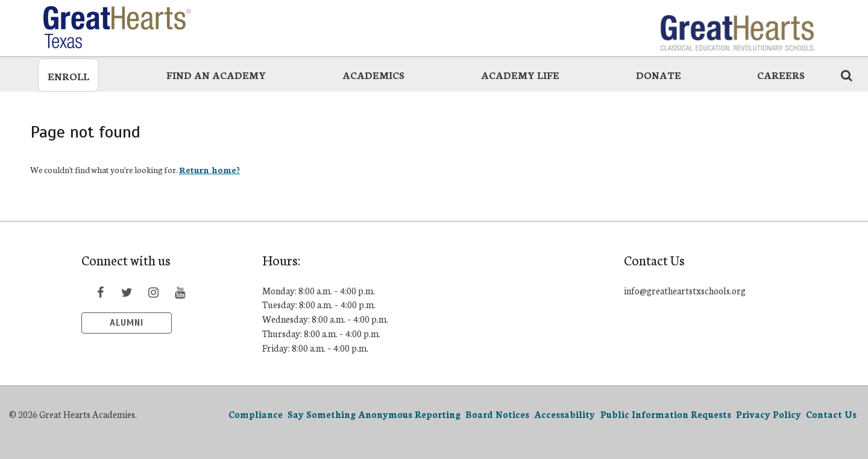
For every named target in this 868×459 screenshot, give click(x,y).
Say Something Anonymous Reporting (374, 414)
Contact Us (831, 414)
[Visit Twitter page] (127, 292)
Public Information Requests (666, 414)
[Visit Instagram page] (153, 292)
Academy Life (520, 74)
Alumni (127, 323)
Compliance (256, 414)
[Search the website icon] (846, 75)
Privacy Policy (769, 414)
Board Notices (497, 414)
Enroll (68, 76)
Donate (659, 74)
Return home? (209, 169)
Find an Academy (216, 74)
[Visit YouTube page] (180, 292)
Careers (781, 74)
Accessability (565, 414)
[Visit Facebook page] (100, 292)
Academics (373, 74)
